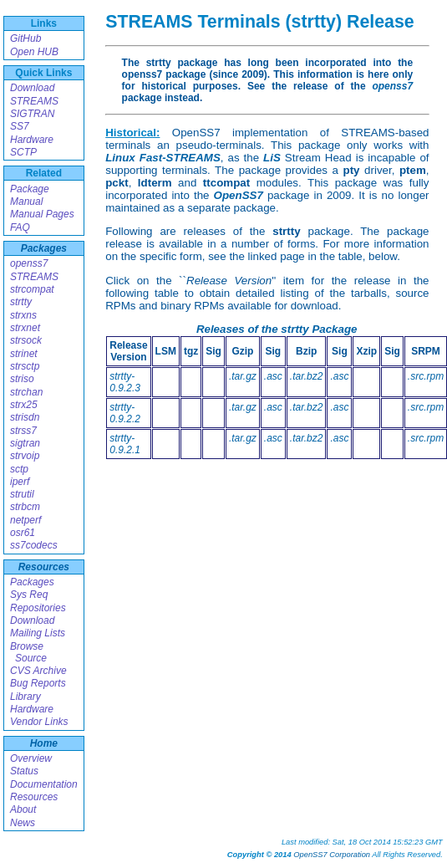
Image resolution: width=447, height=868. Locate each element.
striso (22, 379)
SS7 (20, 126)
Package (30, 189)
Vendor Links (39, 722)
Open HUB (34, 52)
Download (32, 88)
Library (25, 697)
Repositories (38, 608)
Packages (44, 248)
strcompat (32, 289)
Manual (26, 202)
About (23, 809)
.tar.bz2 (307, 376)
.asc (273, 376)
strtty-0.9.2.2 (125, 413)
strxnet (25, 328)
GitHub (25, 38)
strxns (23, 315)
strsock (26, 340)
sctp (19, 469)
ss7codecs (34, 545)
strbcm (25, 507)
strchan (26, 392)
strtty (21, 302)
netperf (25, 520)
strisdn (25, 417)
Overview (31, 758)
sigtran (25, 443)
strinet (24, 354)
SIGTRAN (32, 114)
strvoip (25, 456)
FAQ (20, 227)
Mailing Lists (38, 633)
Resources (44, 567)
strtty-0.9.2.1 (125, 444)
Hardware (32, 140)
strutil (22, 494)
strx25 (24, 405)
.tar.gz (243, 376)
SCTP (23, 152)
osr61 (23, 533)
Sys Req (29, 595)
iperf (20, 482)
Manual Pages (42, 214)
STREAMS (34, 101)
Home (44, 743)
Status (24, 771)
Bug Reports (38, 683)
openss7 (29, 263)
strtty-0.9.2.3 (125, 382)
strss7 (23, 431)
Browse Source (28, 652)
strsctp (25, 366)
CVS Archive (38, 671)
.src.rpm (426, 376)
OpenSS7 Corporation (332, 855)
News (23, 823)
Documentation (44, 784)
